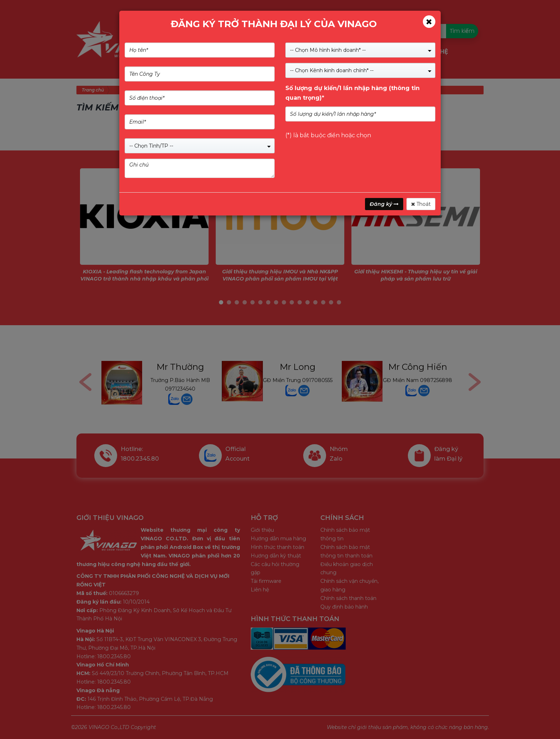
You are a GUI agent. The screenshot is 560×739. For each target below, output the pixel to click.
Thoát (421, 204)
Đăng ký (384, 204)
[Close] (429, 22)
